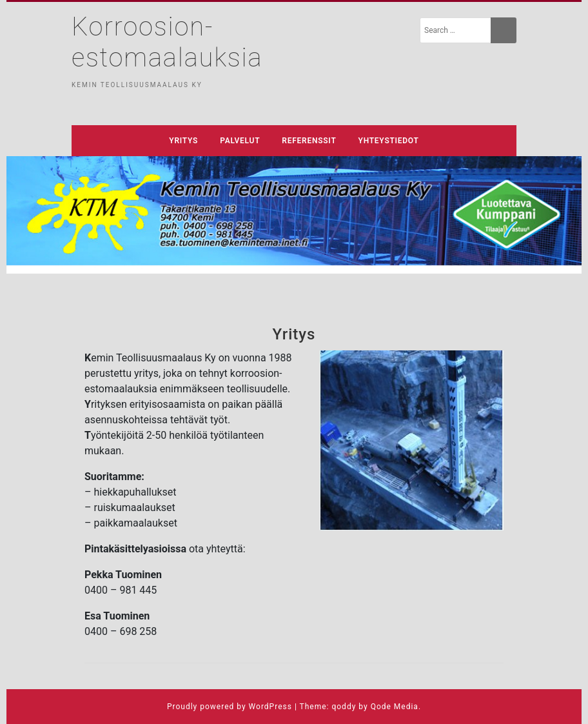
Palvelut (240, 141)
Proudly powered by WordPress (230, 707)
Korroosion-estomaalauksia (167, 42)
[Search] (504, 30)
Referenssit (309, 141)
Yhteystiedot (389, 141)
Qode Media (395, 707)
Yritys (183, 141)
